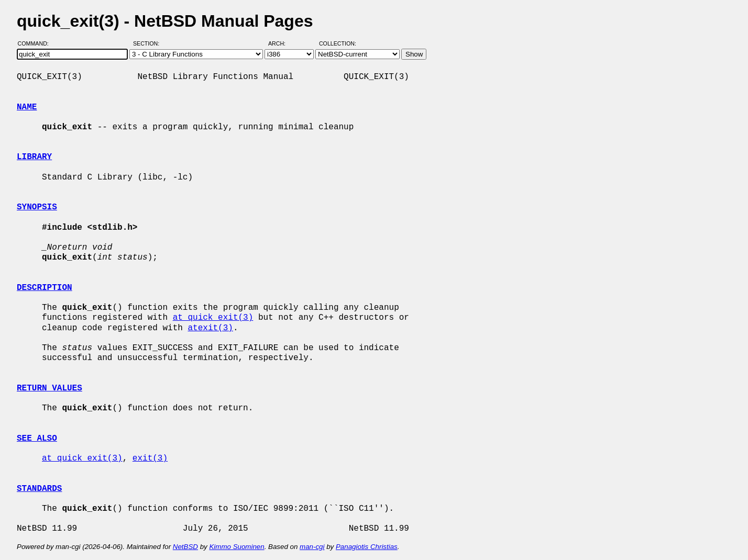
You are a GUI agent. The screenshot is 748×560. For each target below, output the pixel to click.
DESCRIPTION (45, 288)
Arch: (282, 43)
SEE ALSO (37, 439)
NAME (27, 107)
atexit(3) (210, 328)
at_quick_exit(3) (213, 318)
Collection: (338, 43)
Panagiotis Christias (367, 547)
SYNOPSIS (37, 207)
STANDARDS (39, 489)
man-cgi (312, 547)
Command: (36, 43)
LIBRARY (34, 157)
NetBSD (185, 547)
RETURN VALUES (49, 388)
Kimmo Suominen (236, 547)
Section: (148, 43)
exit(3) (150, 458)
